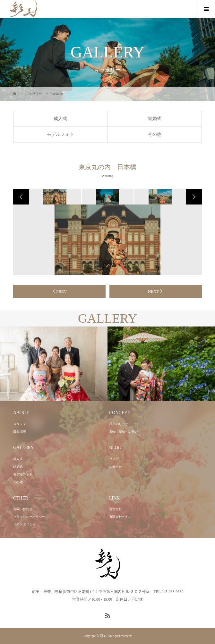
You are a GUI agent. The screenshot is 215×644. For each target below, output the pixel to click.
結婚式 (155, 119)
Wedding (107, 176)
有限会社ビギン (120, 517)
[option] (55, 197)
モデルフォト (60, 134)
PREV (61, 291)
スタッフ (20, 424)
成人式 (60, 119)
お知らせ (116, 467)
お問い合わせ (23, 509)
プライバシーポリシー (29, 517)
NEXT (154, 291)
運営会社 (116, 509)
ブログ (114, 459)
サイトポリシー (24, 524)
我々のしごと (119, 424)
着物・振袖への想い (124, 432)
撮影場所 (20, 432)
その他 (155, 134)
